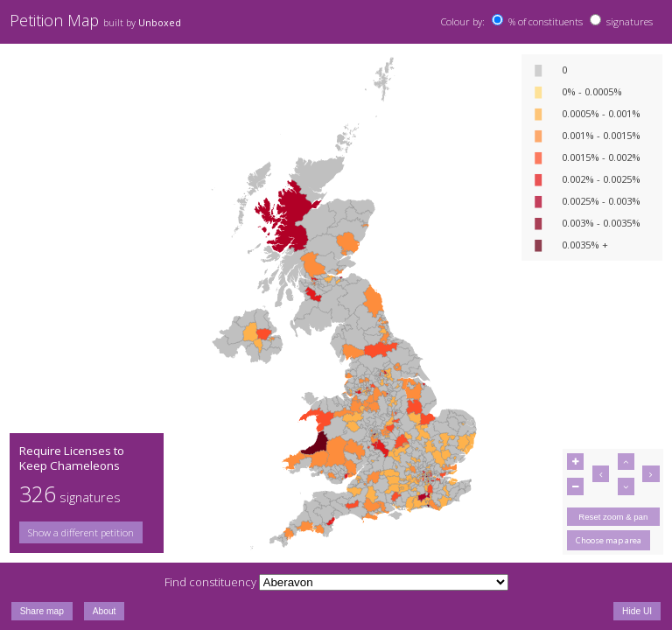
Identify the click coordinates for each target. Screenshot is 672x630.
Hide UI (637, 611)
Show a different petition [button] (81, 532)
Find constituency (210, 582)
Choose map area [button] (609, 540)
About (105, 611)
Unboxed (160, 23)
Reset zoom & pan (613, 517)
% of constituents (546, 21)
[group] (87, 532)
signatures (630, 21)
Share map (42, 611)
